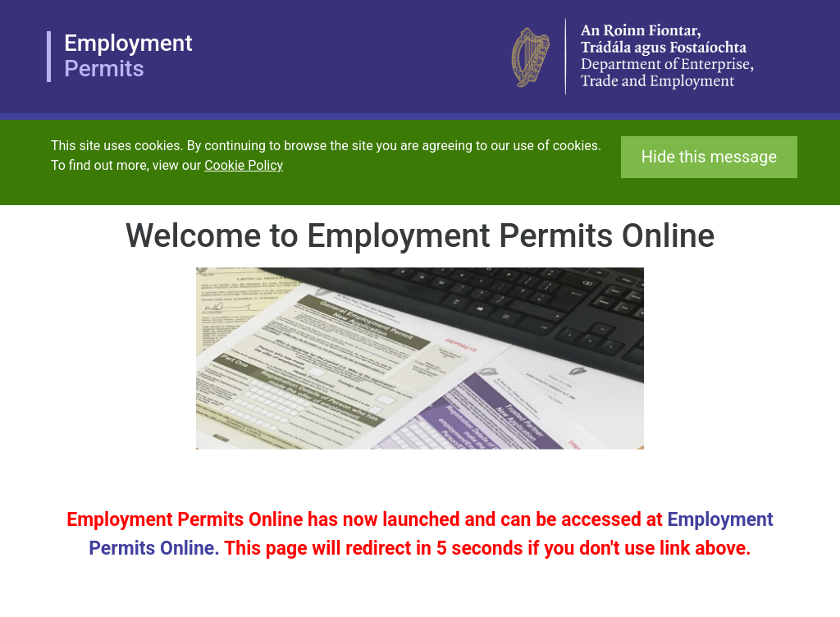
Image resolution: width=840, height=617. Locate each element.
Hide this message (709, 157)
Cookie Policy (244, 165)
